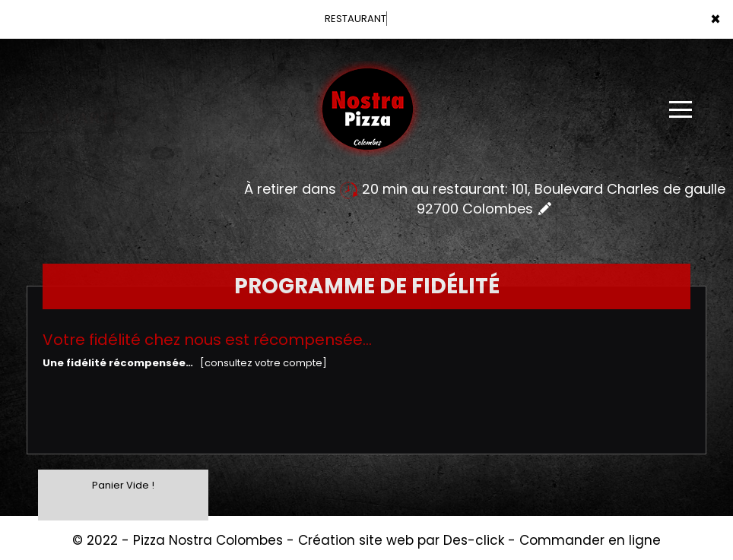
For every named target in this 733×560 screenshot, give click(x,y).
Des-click (474, 540)
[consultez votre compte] (263, 363)
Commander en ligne (590, 540)
